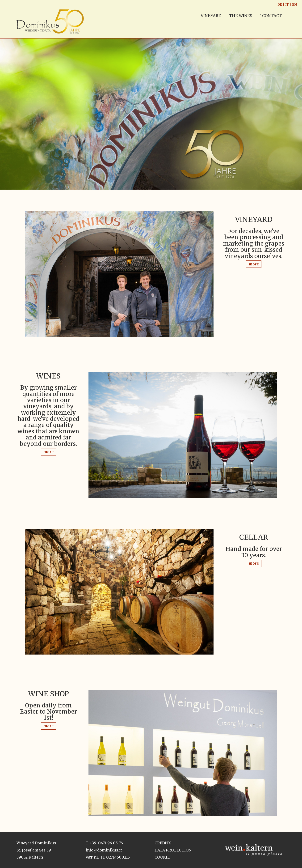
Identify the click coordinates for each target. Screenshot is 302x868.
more (254, 264)
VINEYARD (211, 16)
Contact (271, 16)
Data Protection (173, 850)
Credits (163, 843)
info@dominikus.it (104, 850)
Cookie (162, 857)
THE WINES (241, 16)
